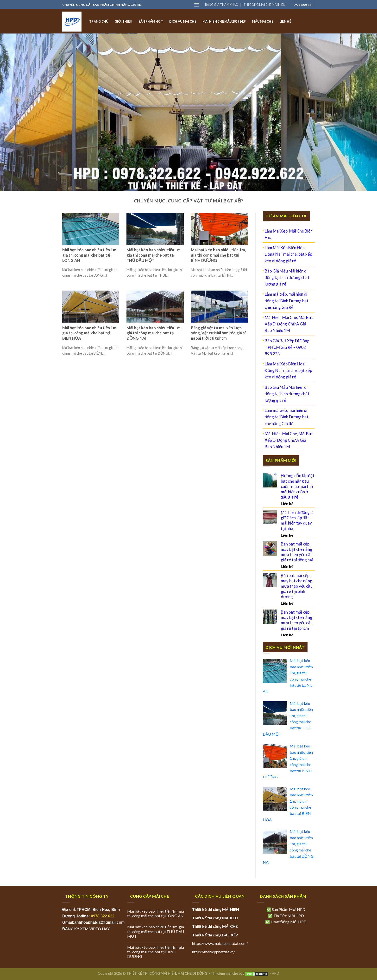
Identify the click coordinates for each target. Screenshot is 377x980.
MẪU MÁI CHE (262, 21)
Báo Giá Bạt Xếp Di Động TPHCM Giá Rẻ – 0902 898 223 (287, 347)
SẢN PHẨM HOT (151, 21)
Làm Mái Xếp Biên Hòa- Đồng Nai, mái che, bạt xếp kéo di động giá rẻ (288, 254)
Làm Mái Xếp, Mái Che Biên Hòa (289, 234)
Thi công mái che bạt (227, 973)
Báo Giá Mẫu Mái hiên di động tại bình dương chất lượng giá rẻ (287, 277)
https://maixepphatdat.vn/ (214, 952)
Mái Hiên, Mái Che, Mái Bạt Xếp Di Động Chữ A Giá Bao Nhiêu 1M (289, 324)
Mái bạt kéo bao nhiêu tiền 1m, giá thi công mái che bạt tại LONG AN (156, 913)
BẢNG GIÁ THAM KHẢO (222, 5)
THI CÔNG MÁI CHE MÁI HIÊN (264, 5)
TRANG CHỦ (99, 21)
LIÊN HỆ (285, 21)
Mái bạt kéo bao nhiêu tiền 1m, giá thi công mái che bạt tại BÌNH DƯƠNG (156, 952)
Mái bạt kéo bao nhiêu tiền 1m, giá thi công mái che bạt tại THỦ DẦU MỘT (156, 931)
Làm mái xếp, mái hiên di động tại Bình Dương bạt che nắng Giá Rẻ (287, 301)
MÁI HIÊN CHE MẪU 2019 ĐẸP (224, 21)
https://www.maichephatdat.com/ (220, 943)
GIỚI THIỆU (123, 21)
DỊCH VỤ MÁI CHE (183, 21)
